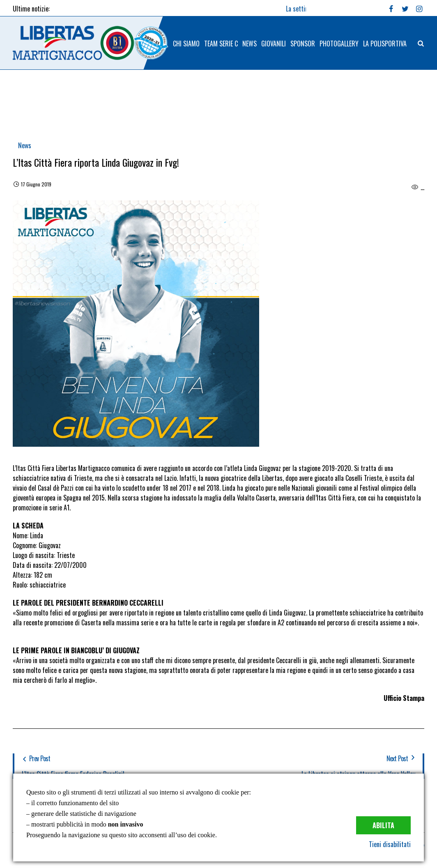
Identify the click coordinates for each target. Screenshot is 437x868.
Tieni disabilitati (390, 844)
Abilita (383, 825)
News (25, 145)
